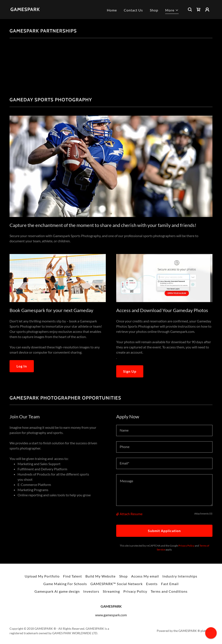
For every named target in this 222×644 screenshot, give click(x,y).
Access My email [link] (145, 576)
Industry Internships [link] (180, 576)
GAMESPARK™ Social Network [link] (116, 584)
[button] (172, 11)
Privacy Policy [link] (186, 546)
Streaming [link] (111, 591)
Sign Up (130, 371)
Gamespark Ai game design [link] (57, 591)
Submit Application (164, 531)
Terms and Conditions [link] (169, 591)
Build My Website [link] (100, 576)
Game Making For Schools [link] (65, 584)
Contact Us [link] (133, 10)
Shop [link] (154, 10)
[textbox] (164, 430)
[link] (25, 10)
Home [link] (112, 10)
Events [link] (152, 584)
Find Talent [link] (73, 576)
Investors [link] (91, 591)
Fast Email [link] (170, 584)
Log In (22, 366)
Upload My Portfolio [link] (42, 576)
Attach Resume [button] (131, 514)
